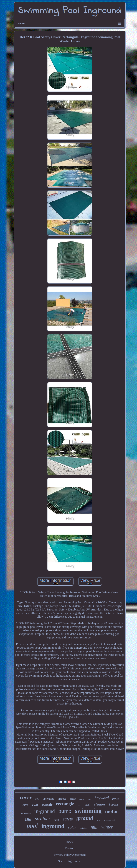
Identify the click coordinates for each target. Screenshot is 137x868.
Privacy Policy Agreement (70, 855)
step (89, 799)
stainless (83, 828)
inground (53, 826)
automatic (48, 799)
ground (85, 818)
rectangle (65, 804)
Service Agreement (70, 861)
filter (94, 827)
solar (72, 827)
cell (37, 799)
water (25, 805)
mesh (57, 820)
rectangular (26, 813)
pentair (47, 805)
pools (116, 798)
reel (79, 805)
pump (65, 811)
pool (32, 826)
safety (68, 819)
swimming (88, 811)
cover (26, 797)
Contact (70, 848)
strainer (43, 819)
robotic (82, 799)
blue (99, 820)
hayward (102, 798)
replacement (109, 820)
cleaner (100, 804)
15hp (28, 820)
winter (107, 827)
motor (112, 811)
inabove (62, 799)
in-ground (45, 811)
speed (73, 799)
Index (70, 842)
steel (87, 805)
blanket (113, 805)
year (35, 805)
